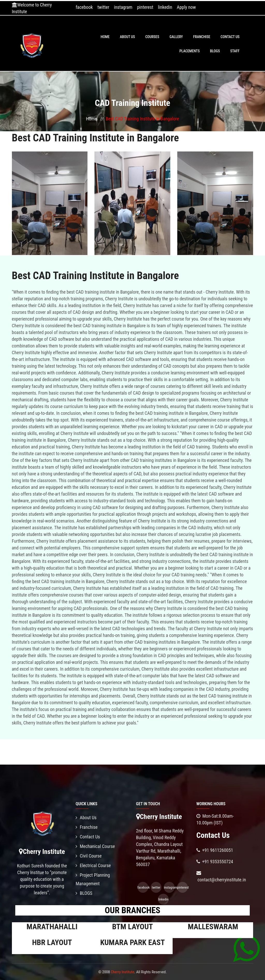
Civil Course (89, 856)
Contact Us (230, 37)
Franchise (202, 37)
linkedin (165, 7)
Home (105, 37)
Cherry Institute (123, 972)
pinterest (145, 7)
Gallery (176, 37)
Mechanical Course (95, 846)
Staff (235, 51)
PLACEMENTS (189, 51)
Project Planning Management (93, 879)
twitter (104, 7)
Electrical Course (93, 865)
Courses (152, 37)
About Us (127, 37)
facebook (84, 7)
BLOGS (215, 51)
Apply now (186, 7)
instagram (123, 7)
